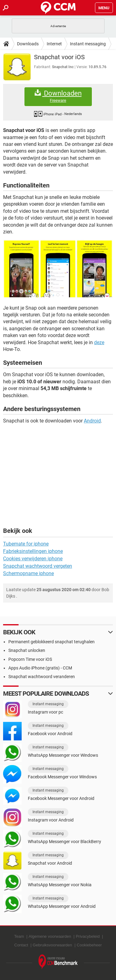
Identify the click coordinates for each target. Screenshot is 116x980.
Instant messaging (88, 44)
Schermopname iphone (28, 573)
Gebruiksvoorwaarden (52, 945)
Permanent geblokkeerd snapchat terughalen (52, 642)
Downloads (28, 44)
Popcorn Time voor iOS (30, 659)
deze (99, 342)
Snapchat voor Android (50, 863)
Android (92, 421)
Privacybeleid (88, 936)
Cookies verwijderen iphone (33, 559)
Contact (21, 945)
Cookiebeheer (89, 945)
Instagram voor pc (45, 712)
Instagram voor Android (51, 820)
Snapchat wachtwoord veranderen (42, 677)
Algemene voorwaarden (50, 936)
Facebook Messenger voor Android (61, 798)
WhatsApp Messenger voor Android (62, 906)
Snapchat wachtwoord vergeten (38, 566)
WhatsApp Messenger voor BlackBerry (64, 842)
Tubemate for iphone (26, 544)
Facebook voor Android (50, 734)
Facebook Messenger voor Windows (62, 777)
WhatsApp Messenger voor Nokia (60, 885)
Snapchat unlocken (27, 650)
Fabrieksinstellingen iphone (33, 551)
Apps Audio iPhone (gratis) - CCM (40, 668)
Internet (54, 44)
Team (19, 936)
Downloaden (58, 96)
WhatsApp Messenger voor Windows (63, 755)
